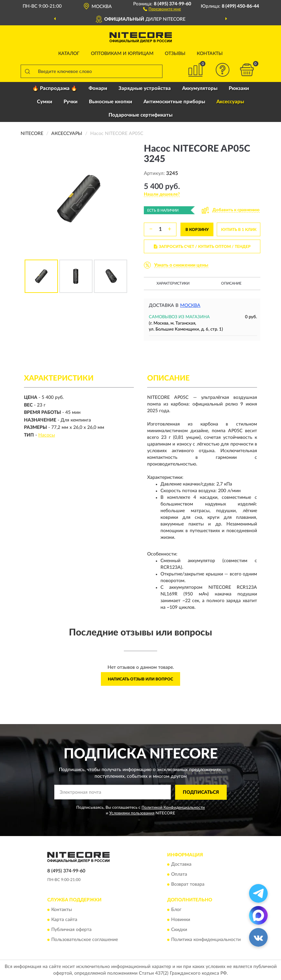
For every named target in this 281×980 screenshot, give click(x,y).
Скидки (179, 930)
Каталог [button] (69, 54)
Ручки (71, 102)
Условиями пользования (132, 813)
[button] (162, 9)
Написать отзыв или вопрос (140, 679)
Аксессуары (230, 102)
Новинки (181, 920)
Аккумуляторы (200, 88)
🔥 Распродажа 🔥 (55, 88)
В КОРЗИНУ (197, 230)
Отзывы (175, 54)
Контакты (210, 54)
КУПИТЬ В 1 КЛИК (239, 230)
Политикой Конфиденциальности (173, 807)
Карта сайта (64, 920)
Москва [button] (190, 306)
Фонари (98, 88)
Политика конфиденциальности (206, 940)
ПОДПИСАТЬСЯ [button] (201, 792)
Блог (176, 910)
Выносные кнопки (111, 102)
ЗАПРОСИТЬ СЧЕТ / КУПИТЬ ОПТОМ (202, 247)
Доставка (181, 865)
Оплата (179, 875)
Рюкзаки (239, 88)
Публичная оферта (71, 930)
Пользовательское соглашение (85, 940)
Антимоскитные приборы (174, 102)
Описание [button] (231, 283)
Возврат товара (188, 885)
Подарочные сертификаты (140, 115)
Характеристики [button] (173, 283)
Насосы (47, 435)
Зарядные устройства (145, 88)
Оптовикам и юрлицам (122, 54)
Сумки (45, 102)
